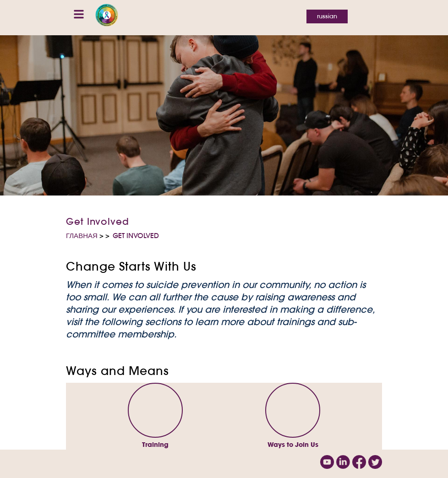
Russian (327, 16)
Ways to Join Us (293, 445)
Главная (82, 236)
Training (155, 445)
